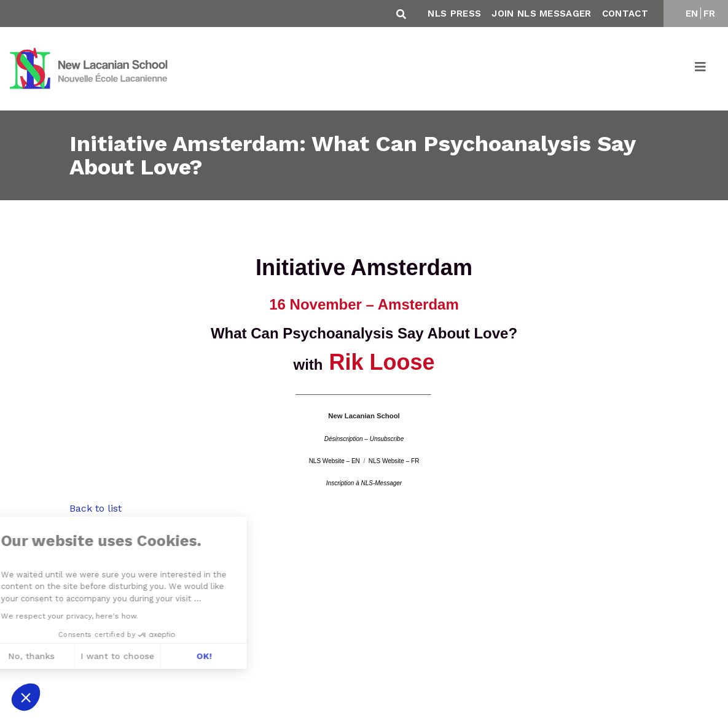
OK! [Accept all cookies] (129, 656)
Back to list (96, 508)
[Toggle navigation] (701, 69)
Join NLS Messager (541, 14)
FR (710, 14)
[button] (26, 697)
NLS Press (454, 14)
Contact (625, 14)
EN (692, 14)
